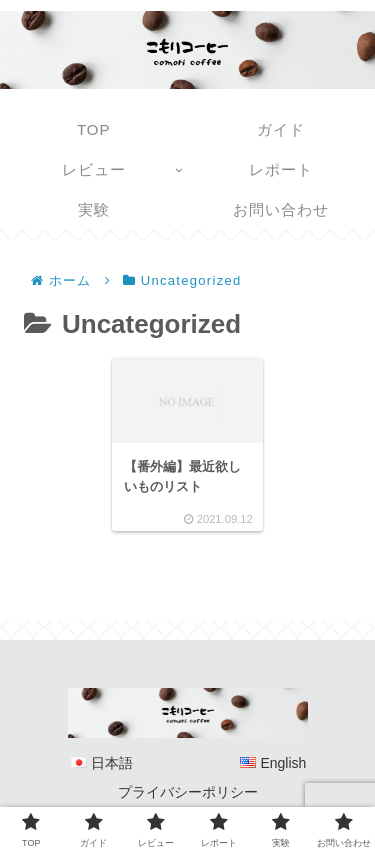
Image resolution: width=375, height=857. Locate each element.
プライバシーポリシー (188, 792)
